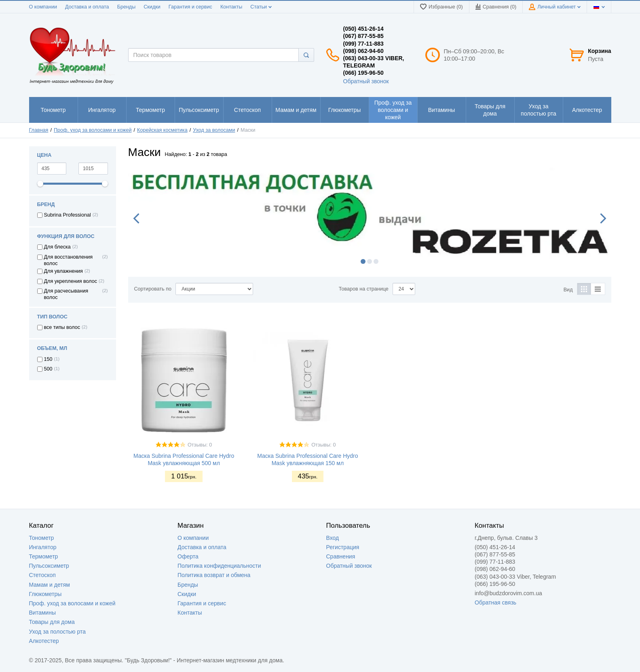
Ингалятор (43, 547)
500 (48, 369)
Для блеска (57, 247)
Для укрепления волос (71, 281)
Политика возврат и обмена (214, 575)
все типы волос (62, 327)
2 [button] (370, 261)
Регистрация (343, 547)
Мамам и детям (50, 585)
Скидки (152, 7)
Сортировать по (153, 289)
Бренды (127, 7)
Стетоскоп (42, 575)
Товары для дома (52, 622)
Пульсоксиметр (49, 566)
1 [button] (363, 261)
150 (48, 359)
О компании (43, 7)
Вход (333, 538)
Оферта (188, 556)
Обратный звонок (366, 81)
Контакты (231, 7)
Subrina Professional (68, 215)
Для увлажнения (63, 271)
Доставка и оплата (87, 7)
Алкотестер (44, 641)
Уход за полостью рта (58, 632)
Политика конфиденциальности (219, 566)
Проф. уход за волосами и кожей (72, 603)
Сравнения (341, 556)
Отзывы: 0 (200, 445)
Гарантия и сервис (190, 7)
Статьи (261, 7)
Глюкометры (45, 594)
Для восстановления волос (69, 260)
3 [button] (376, 261)
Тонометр (42, 538)
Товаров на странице (364, 289)
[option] (370, 213)
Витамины (42, 613)
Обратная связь (495, 602)
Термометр (44, 556)
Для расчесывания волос (66, 294)
